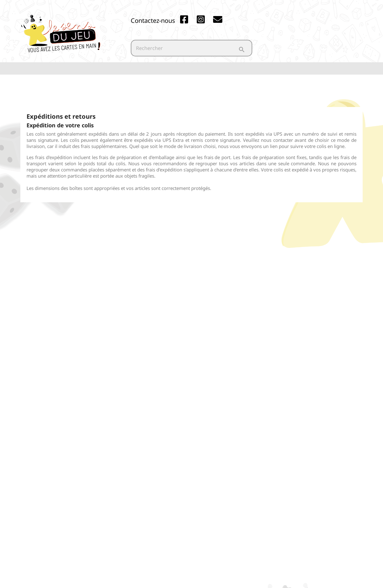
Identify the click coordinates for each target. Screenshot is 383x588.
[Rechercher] (191, 48)
